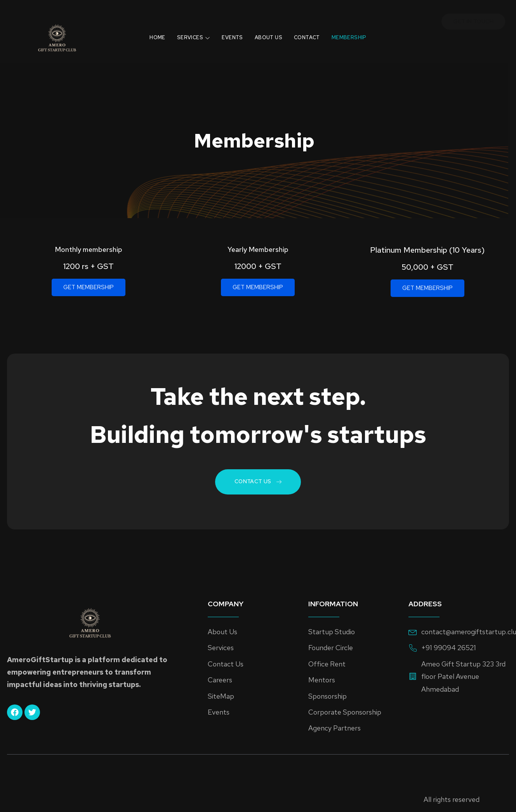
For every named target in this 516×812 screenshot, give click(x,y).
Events (230, 34)
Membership (359, 34)
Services (188, 34)
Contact (313, 34)
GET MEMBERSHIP (89, 287)
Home (148, 34)
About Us (270, 34)
